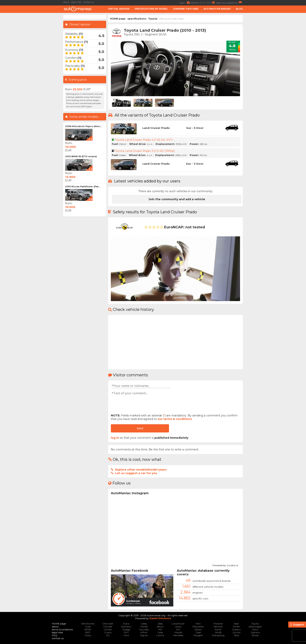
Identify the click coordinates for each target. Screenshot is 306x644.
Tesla (236, 635)
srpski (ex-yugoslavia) (229, 2)
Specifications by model (151, 9)
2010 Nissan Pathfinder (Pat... (83, 187)
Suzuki (237, 632)
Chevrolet (108, 624)
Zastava (255, 632)
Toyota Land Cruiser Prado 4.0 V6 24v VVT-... (145, 140)
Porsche (218, 624)
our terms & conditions (175, 419)
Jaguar (144, 635)
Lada (160, 632)
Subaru (236, 629)
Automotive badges (217, 9)
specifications (137, 19)
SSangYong (218, 635)
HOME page (118, 19)
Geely (144, 624)
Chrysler (108, 627)
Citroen (108, 629)
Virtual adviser (119, 9)
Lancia (160, 635)
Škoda (255, 635)
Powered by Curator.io (225, 565)
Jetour (160, 627)
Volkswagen (255, 627)
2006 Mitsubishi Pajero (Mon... (83, 126)
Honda (144, 627)
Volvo (255, 629)
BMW (88, 629)
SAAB (218, 632)
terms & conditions (62, 629)
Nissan (198, 629)
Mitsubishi (198, 627)
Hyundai (144, 629)
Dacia (126, 624)
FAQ (55, 635)
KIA (160, 629)
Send (140, 428)
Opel (198, 632)
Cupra (108, 632)
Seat (236, 624)
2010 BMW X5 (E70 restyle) (81, 156)
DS (108, 635)
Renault (218, 627)
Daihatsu (126, 627)
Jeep (160, 624)
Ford (126, 635)
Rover (218, 629)
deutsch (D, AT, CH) (203, 2)
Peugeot (198, 635)
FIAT (126, 632)
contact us (89, 2)
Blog (239, 9)
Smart (236, 627)
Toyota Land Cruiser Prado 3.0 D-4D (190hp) (145, 151)
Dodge (126, 629)
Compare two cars (186, 9)
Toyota (153, 19)
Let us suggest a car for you (136, 473)
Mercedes (178, 635)
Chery (88, 635)
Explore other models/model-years (141, 470)
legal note (76, 2)
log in (115, 438)
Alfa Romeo (88, 624)
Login (185, 2)
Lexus (178, 627)
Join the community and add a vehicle (177, 199)
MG (178, 629)
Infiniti (144, 632)
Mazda (178, 632)
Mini (198, 624)
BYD (88, 632)
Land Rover (178, 624)
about (66, 2)
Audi (88, 627)
